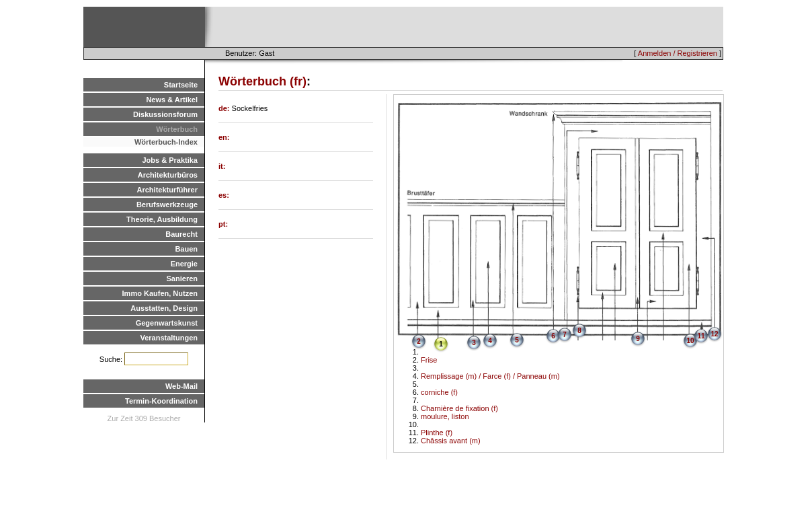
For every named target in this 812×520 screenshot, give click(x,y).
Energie (184, 264)
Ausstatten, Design (164, 308)
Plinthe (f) (437, 433)
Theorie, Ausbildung (162, 219)
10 (690, 341)
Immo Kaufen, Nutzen (160, 293)
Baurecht (181, 234)
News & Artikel (172, 100)
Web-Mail (181, 386)
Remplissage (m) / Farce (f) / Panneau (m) (490, 376)
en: (224, 137)
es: (224, 195)
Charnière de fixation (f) (459, 408)
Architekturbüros (168, 175)
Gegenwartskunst (167, 323)
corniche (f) (439, 392)
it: (222, 166)
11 (701, 336)
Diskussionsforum (165, 114)
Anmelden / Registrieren (678, 53)
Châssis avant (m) (451, 441)
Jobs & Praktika (170, 160)
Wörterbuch (177, 129)
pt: (223, 224)
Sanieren (182, 278)
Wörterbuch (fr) (262, 81)
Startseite (181, 85)
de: (225, 108)
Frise (429, 360)
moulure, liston (445, 416)
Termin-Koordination (161, 401)
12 (714, 334)
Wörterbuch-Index (166, 142)
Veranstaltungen (169, 338)
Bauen (186, 249)
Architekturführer (167, 190)
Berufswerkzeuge (167, 205)
